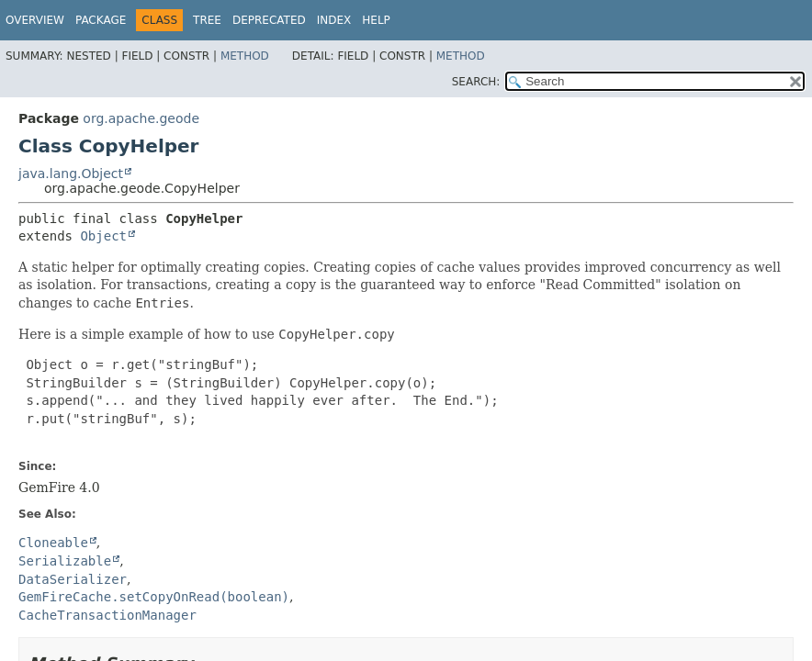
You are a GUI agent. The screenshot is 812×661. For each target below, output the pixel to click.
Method (245, 56)
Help (376, 20)
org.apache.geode (141, 118)
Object (103, 236)
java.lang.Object (71, 174)
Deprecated (269, 20)
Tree (207, 20)
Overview (35, 20)
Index (334, 20)
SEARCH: (476, 82)
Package (101, 20)
